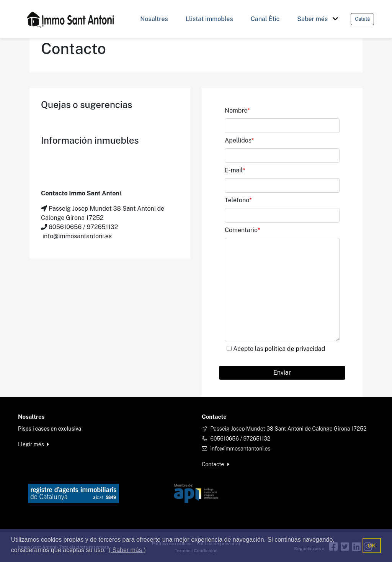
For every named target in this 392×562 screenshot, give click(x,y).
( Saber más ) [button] (127, 550)
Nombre (237, 111)
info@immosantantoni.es (240, 449)
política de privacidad (295, 349)
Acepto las (279, 349)
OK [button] (372, 546)
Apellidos (239, 140)
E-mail (235, 170)
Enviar (282, 373)
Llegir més (33, 444)
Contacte (216, 464)
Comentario (242, 230)
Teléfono (238, 200)
